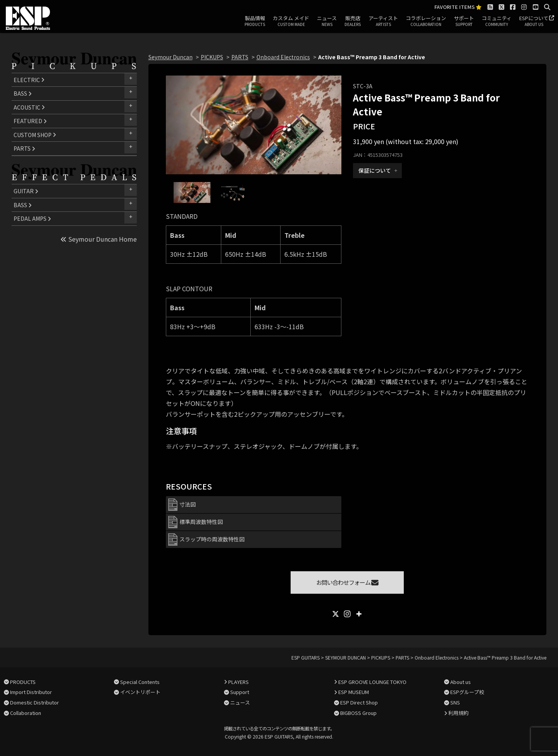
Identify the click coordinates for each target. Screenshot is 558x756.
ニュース (327, 21)
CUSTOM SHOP (35, 135)
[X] (336, 614)
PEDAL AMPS (32, 218)
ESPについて (534, 21)
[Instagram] (347, 614)
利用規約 (458, 713)
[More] (359, 614)
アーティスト (383, 21)
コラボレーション (426, 21)
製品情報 (255, 21)
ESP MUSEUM (354, 692)
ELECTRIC (29, 80)
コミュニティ (497, 21)
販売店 (353, 21)
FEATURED (30, 121)
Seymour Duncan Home (99, 239)
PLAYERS (239, 682)
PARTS (24, 148)
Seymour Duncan (170, 57)
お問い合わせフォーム (347, 582)
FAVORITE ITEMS (458, 7)
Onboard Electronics (283, 57)
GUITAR (26, 191)
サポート (464, 21)
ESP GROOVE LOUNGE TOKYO (372, 682)
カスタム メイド (291, 21)
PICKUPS (212, 57)
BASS (23, 93)
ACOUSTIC (29, 107)
